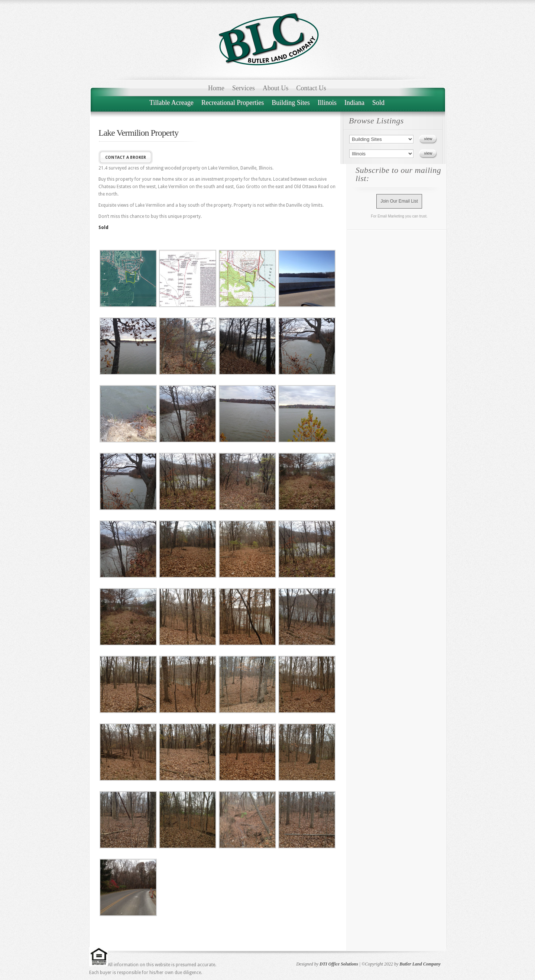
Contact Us (312, 88)
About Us (276, 88)
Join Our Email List (399, 201)
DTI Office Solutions (339, 964)
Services (244, 88)
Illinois (327, 103)
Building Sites (291, 103)
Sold (378, 103)
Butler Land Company (420, 964)
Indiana (354, 103)
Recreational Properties (233, 103)
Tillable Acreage (171, 103)
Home (216, 88)
